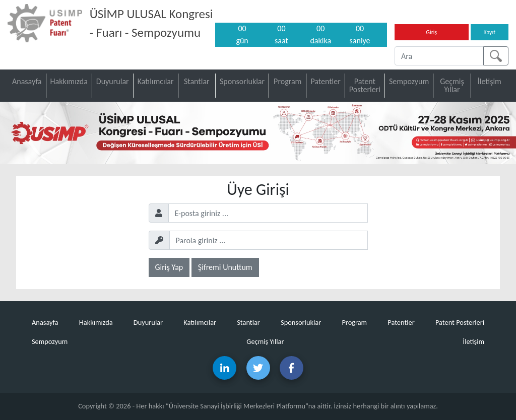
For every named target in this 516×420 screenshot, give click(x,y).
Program (287, 81)
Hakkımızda (69, 81)
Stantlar (197, 81)
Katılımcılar (156, 81)
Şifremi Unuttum (225, 267)
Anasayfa (27, 81)
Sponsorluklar (242, 81)
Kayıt (489, 32)
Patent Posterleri (365, 85)
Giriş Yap (169, 267)
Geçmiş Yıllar (452, 85)
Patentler (325, 81)
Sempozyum (409, 81)
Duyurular (113, 81)
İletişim (490, 81)
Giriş (431, 32)
